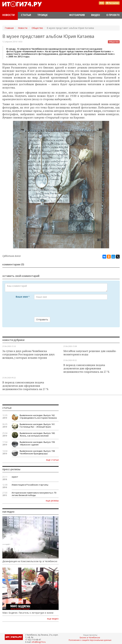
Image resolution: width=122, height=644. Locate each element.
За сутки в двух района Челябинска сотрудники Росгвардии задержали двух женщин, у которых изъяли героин (29, 354)
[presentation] (58, 308)
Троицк (42, 15)
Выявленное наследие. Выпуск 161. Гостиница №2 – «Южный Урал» (37, 425)
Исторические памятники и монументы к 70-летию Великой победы (34, 494)
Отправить (42, 319)
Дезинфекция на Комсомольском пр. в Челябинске (30, 561)
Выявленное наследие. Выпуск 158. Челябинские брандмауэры (37, 452)
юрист (15, 477)
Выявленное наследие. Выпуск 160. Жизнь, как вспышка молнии (37, 434)
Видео (96, 15)
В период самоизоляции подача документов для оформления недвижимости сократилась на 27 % (86, 368)
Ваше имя (23, 297)
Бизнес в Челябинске (90, 637)
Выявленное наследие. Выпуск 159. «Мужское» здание (37, 443)
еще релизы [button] (52, 500)
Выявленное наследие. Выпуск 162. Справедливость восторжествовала (38, 417)
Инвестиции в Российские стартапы (30, 485)
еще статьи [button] (52, 460)
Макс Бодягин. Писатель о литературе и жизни (28, 613)
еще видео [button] (53, 619)
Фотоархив (77, 15)
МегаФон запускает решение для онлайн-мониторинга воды (90, 353)
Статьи (26, 15)
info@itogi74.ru (39, 642)
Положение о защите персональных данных (90, 640)
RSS (102, 3)
